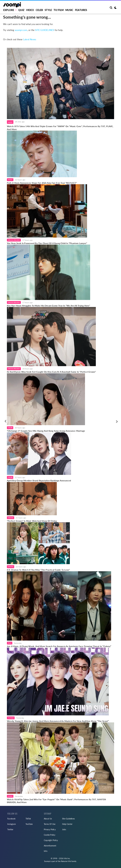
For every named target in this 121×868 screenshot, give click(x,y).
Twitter (10, 829)
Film (10, 643)
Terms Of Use (50, 824)
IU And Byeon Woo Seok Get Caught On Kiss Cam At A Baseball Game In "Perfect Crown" (51, 372)
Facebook (11, 819)
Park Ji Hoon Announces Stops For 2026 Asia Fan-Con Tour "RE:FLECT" (42, 183)
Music (69, 10)
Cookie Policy (50, 835)
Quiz (21, 10)
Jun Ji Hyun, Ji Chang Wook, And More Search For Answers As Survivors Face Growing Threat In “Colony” (59, 646)
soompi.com (21, 30)
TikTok (28, 819)
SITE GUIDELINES (45, 30)
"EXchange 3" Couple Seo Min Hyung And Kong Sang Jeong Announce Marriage (46, 431)
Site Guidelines (68, 819)
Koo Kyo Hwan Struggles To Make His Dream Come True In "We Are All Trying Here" (49, 306)
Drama (11, 518)
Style (48, 10)
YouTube (29, 824)
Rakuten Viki (66, 861)
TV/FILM (59, 10)
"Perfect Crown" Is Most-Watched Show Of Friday (32, 521)
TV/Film (11, 718)
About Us (48, 819)
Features (81, 10)
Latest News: (30, 39)
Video (30, 10)
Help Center (67, 824)
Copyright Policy (51, 840)
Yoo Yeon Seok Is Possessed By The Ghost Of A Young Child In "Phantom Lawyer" (47, 243)
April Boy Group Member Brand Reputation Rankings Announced (39, 480)
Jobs (64, 829)
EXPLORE (9, 10)
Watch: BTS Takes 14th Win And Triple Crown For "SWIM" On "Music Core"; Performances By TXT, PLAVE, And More (60, 128)
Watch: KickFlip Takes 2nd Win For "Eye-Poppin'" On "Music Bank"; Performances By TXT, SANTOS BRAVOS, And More (56, 801)
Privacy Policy (50, 829)
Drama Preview (14, 240)
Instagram (12, 824)
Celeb (39, 10)
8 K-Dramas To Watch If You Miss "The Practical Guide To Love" (38, 570)
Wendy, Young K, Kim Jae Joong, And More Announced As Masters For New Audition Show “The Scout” (58, 721)
